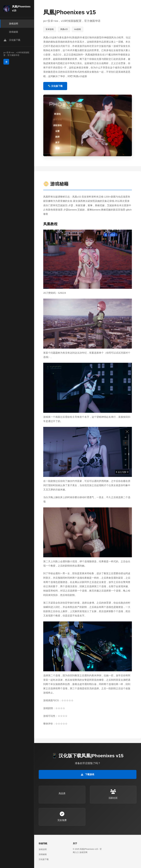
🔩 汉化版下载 (55, 86)
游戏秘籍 (43, 854)
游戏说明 (43, 849)
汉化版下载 (44, 859)
